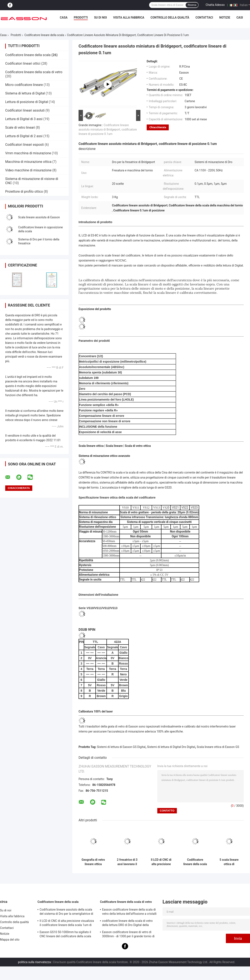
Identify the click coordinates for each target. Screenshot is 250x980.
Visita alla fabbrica (129, 18)
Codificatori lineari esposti (24, 145)
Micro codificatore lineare (24, 85)
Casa (64, 18)
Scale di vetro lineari (20, 128)
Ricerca (192, 5)
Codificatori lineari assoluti (25, 110)
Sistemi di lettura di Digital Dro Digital (171, 747)
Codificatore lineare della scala (44, 35)
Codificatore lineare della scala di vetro (34, 72)
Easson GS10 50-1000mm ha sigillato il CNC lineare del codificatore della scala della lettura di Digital (65, 935)
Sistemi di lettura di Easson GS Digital (121, 747)
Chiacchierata (158, 127)
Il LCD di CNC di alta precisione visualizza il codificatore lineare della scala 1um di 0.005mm (161, 862)
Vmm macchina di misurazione (28, 153)
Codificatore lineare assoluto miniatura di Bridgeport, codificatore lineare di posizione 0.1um (108, 129)
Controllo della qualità (170, 18)
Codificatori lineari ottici (23, 63)
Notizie (225, 18)
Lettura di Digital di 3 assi (24, 119)
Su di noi (100, 18)
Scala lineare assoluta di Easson (39, 217)
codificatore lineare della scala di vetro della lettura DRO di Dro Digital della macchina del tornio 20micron (127, 923)
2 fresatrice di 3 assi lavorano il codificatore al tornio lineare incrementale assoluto (127, 862)
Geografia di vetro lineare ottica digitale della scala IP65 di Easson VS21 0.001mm (93, 862)
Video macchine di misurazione (28, 170)
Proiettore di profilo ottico (24, 192)
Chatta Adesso (215, 5)
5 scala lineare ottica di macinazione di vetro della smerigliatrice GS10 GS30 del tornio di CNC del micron (229, 862)
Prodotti (81, 18)
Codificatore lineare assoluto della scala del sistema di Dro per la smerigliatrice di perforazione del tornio (66, 912)
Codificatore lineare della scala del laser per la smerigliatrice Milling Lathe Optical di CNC (195, 862)
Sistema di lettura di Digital (25, 93)
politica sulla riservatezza (34, 962)
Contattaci (204, 18)
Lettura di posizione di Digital (27, 102)
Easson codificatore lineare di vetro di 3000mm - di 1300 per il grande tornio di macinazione (128, 935)
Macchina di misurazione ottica (28, 162)
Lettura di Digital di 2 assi (24, 136)
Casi (240, 18)
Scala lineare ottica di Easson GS (218, 747)
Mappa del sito (10, 940)
